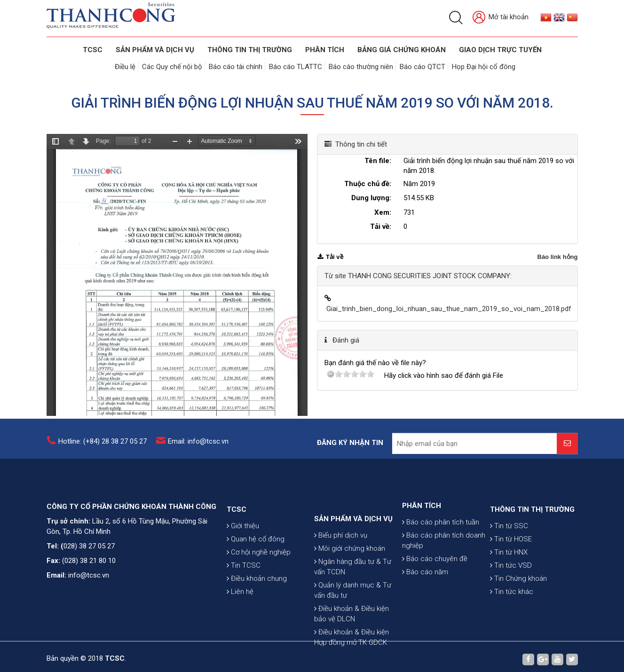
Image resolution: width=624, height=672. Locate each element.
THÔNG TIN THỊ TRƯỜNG (250, 50)
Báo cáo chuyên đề (435, 581)
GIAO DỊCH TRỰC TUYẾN (500, 50)
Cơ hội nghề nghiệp (259, 579)
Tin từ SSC (509, 553)
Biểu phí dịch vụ (341, 574)
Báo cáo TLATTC (296, 67)
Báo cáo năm (425, 594)
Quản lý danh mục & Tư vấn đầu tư (353, 629)
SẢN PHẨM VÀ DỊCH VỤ (155, 50)
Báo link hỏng (558, 257)
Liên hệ (240, 618)
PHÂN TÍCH (422, 528)
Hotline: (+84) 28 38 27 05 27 (103, 446)
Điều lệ (125, 67)
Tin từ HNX (509, 579)
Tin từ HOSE (511, 566)
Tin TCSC (244, 592)
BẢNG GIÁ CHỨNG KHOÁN (402, 50)
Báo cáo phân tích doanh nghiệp (444, 563)
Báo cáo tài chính (236, 67)
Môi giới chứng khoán (350, 587)
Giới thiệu (243, 553)
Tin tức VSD (511, 592)
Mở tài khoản (501, 18)
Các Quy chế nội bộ (172, 67)
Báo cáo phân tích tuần (441, 544)
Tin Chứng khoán (518, 605)
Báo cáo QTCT (423, 67)
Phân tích (325, 50)
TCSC (93, 50)
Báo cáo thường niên (361, 67)
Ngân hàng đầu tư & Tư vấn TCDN (353, 606)
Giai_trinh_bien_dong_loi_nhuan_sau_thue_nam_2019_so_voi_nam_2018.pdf (449, 309)
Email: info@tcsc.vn (198, 446)
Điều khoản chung (257, 605)
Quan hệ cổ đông (256, 566)
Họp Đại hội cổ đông (484, 67)
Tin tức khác (512, 618)
